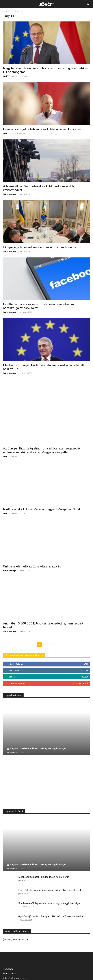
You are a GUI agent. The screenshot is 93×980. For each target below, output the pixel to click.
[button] (5, 4)
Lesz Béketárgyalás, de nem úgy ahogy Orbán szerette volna (51, 868)
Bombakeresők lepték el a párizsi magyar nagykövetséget (49, 881)
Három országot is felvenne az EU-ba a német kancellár (42, 129)
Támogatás (9, 947)
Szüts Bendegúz (10, 194)
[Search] (89, 4)
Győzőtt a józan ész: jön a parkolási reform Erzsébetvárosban (51, 894)
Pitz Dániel (11, 730)
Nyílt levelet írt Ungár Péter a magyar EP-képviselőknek (42, 487)
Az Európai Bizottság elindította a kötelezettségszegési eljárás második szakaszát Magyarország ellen (42, 428)
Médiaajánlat (9, 951)
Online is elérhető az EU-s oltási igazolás (32, 544)
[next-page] (52, 622)
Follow (84, 648)
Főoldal (6, 11)
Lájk (86, 642)
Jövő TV (6, 76)
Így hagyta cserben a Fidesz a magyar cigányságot (36, 726)
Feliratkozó (82, 661)
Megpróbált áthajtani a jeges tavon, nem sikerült (44, 855)
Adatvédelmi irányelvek (14, 956)
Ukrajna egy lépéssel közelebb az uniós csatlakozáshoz (42, 247)
